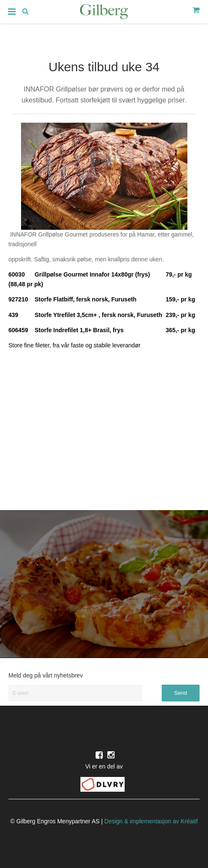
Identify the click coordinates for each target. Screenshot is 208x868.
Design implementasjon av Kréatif (151, 821)
